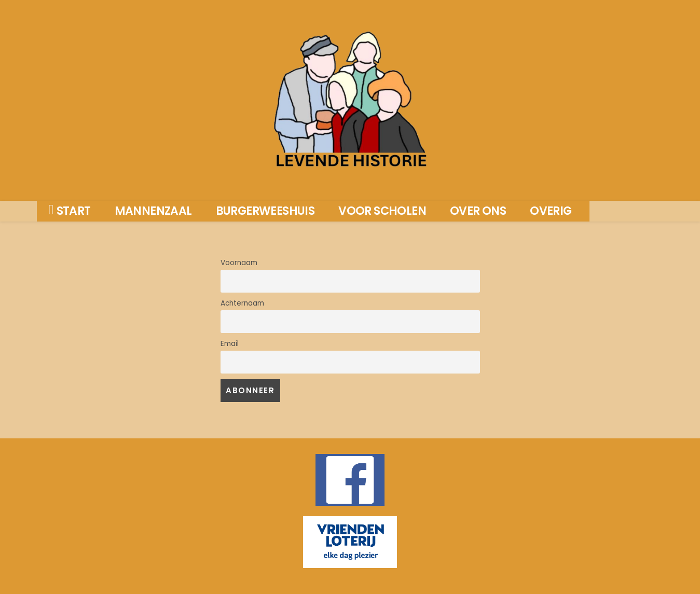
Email (230, 344)
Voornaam (239, 263)
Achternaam (242, 303)
